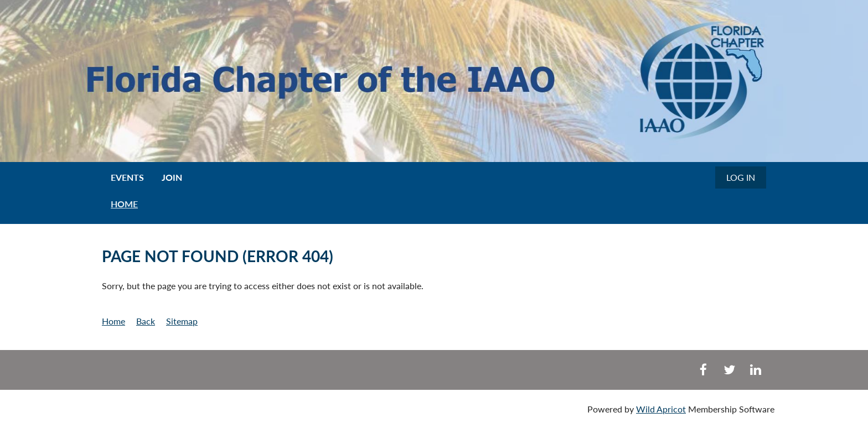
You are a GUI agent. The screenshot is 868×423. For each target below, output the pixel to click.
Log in (741, 177)
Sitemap (182, 321)
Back (146, 321)
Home (113, 321)
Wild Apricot (661, 409)
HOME (124, 204)
